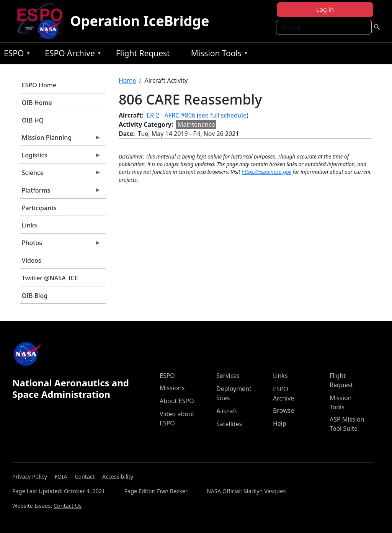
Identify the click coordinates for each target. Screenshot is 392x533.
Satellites (229, 424)
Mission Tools (218, 55)
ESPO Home (39, 85)
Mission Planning (60, 139)
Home (127, 80)
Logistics (60, 157)
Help (280, 423)
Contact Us (68, 506)
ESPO (16, 55)
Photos (60, 245)
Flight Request (143, 53)
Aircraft (227, 411)
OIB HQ (33, 120)
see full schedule (223, 115)
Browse (283, 410)
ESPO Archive (71, 55)
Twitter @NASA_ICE (50, 278)
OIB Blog (35, 296)
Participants (39, 208)
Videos (32, 260)
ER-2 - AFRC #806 (171, 115)
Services (228, 376)
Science (60, 175)
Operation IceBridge (140, 21)
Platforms (60, 192)
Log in (325, 10)
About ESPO (177, 401)
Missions (172, 388)
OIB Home (37, 103)
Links (29, 225)
